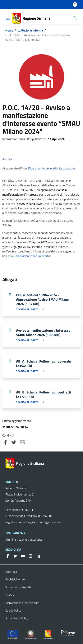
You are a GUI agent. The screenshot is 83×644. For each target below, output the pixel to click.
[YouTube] (21, 556)
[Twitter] (14, 556)
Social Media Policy (17, 618)
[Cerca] (75, 18)
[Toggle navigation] (8, 20)
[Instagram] (29, 556)
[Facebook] (8, 556)
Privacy (10, 595)
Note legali (12, 572)
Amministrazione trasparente (24, 539)
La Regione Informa (30, 30)
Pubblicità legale (15, 579)
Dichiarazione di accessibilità (22, 603)
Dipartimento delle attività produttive (52, 168)
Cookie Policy (13, 610)
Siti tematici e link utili (18, 587)
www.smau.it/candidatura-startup (30, 256)
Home (9, 30)
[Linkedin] (37, 556)
